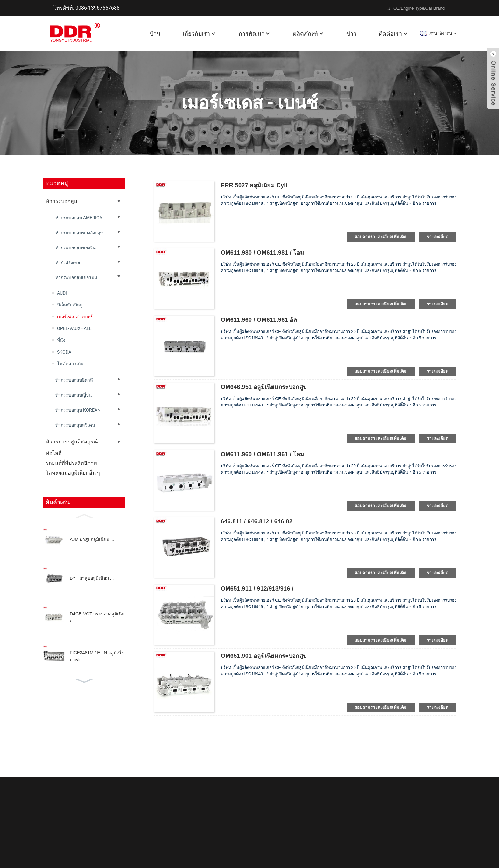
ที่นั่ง (61, 340)
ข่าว (351, 34)
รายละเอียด (438, 237)
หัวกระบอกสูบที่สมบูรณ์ (72, 442)
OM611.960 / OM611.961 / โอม (262, 454)
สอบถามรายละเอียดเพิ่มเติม (381, 237)
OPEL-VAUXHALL (74, 328)
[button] (84, 515)
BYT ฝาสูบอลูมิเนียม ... (92, 578)
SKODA (64, 352)
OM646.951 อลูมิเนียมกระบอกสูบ (264, 387)
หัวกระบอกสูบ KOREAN (78, 410)
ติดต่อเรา (394, 34)
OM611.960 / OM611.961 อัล (259, 320)
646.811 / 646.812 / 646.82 (257, 521)
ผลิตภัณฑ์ (309, 34)
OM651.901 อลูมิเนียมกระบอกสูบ (264, 656)
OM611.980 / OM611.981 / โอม (262, 253)
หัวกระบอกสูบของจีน (76, 247)
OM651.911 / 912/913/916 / (257, 589)
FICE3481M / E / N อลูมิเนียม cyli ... (97, 656)
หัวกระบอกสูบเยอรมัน (76, 277)
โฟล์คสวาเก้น (70, 364)
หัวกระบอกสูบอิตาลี (74, 380)
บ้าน (155, 34)
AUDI (62, 293)
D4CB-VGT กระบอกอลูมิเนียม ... (97, 617)
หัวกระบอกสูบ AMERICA (79, 218)
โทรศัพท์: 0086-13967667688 (87, 8)
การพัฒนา (255, 34)
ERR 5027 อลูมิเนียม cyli (254, 185)
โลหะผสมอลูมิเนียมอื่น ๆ (73, 473)
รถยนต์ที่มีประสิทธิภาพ (71, 463)
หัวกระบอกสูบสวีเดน (75, 425)
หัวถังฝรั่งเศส (68, 262)
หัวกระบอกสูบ (61, 201)
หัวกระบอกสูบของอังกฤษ (79, 233)
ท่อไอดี (54, 453)
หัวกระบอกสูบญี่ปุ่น (74, 395)
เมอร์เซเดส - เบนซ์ (75, 317)
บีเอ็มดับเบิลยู (70, 305)
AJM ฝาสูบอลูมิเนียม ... (92, 539)
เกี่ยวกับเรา (200, 34)
